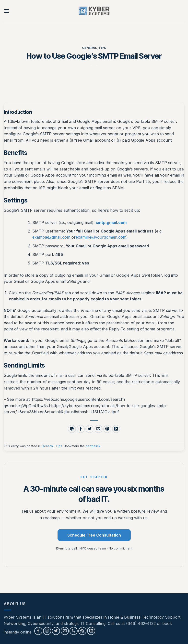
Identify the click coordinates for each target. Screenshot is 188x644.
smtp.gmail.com (111, 222)
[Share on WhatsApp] (72, 429)
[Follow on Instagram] (47, 631)
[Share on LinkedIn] (116, 429)
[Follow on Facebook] (38, 631)
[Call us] (74, 631)
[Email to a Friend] (99, 429)
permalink (93, 446)
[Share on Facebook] (81, 429)
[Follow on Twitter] (56, 631)
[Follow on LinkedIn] (91, 631)
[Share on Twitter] (89, 429)
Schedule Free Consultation (94, 535)
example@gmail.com (51, 237)
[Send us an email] (65, 631)
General (89, 48)
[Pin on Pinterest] (107, 429)
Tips (102, 48)
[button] (7, 11)
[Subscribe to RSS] (82, 631)
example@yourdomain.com (101, 237)
